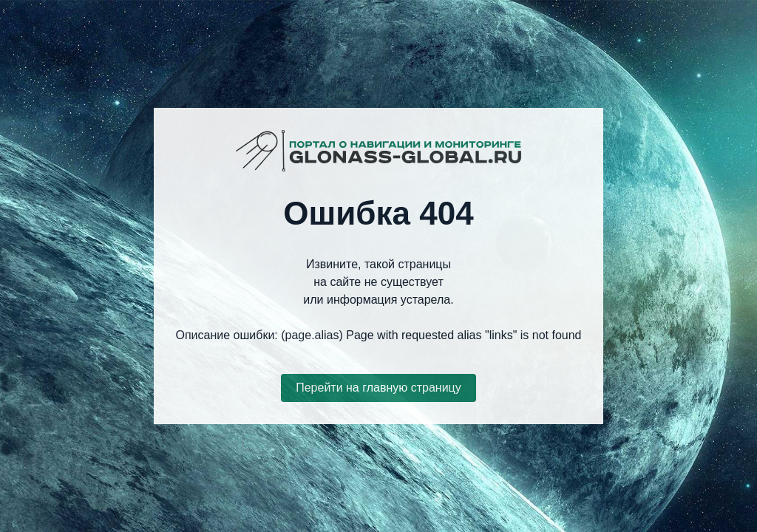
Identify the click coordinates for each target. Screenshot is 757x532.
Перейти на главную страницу (378, 388)
